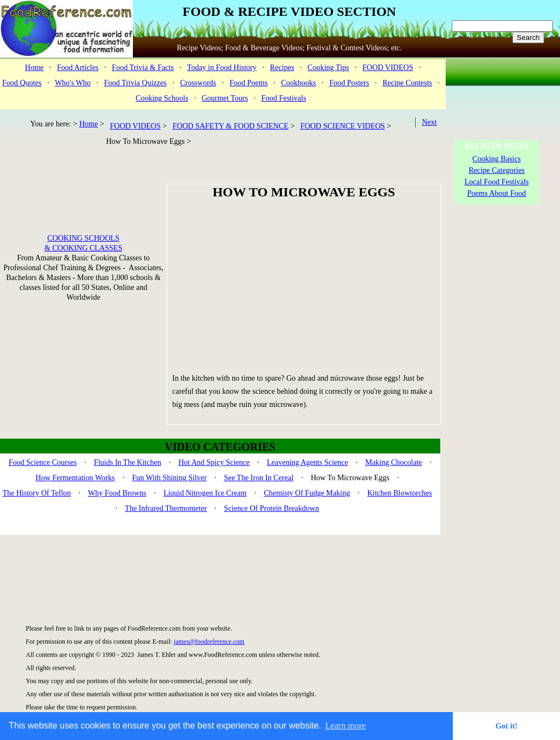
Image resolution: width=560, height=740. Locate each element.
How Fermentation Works (75, 478)
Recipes (282, 68)
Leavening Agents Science (308, 462)
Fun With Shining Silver (169, 478)
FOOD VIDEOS (388, 68)
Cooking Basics (497, 159)
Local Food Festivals (496, 182)
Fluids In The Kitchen (128, 462)
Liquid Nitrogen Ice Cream (205, 493)
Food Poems (249, 83)
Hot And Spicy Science (214, 462)
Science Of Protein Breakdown (272, 508)
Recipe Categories (497, 170)
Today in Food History (222, 68)
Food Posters (349, 83)
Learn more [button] (346, 726)
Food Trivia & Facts (143, 68)
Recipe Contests (407, 83)
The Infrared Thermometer (166, 508)
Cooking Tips (328, 68)
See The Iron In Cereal (258, 478)
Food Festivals (284, 98)
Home (34, 68)
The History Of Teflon (36, 493)
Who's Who (73, 83)
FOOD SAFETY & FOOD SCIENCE (231, 126)
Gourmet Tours (225, 98)
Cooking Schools (162, 98)
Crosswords (198, 83)
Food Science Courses (43, 462)
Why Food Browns (117, 493)
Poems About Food (496, 193)
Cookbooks (299, 83)
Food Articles (78, 68)
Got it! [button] (506, 726)
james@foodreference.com (209, 642)
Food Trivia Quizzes (135, 83)
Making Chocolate (394, 462)
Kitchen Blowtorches (399, 493)
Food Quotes (22, 83)
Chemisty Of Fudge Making (307, 493)
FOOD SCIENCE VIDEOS (343, 126)
